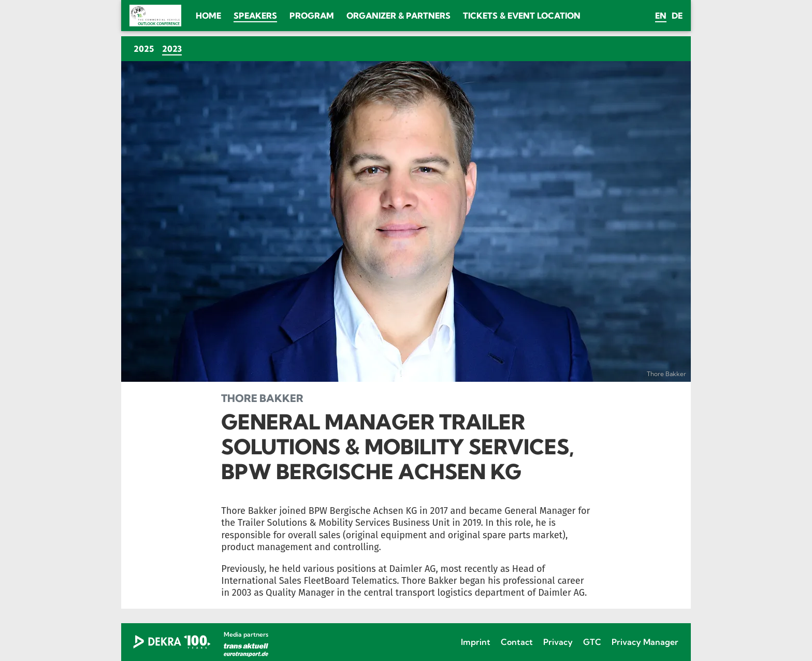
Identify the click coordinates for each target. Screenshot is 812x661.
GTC (592, 642)
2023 (174, 48)
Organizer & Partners (398, 16)
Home (208, 16)
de (677, 16)
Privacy (558, 642)
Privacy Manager (645, 642)
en (661, 16)
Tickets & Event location (522, 16)
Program (312, 16)
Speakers (255, 16)
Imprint (476, 642)
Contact (517, 642)
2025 (144, 49)
